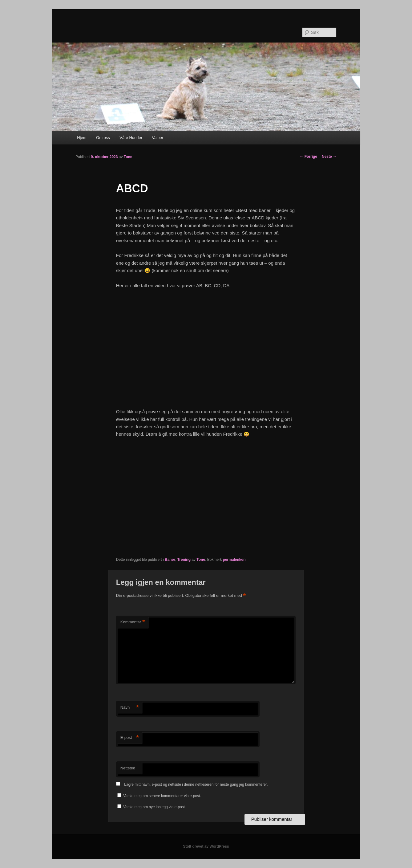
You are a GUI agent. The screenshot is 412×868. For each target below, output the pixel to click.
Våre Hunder (131, 138)
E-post (130, 738)
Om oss (103, 138)
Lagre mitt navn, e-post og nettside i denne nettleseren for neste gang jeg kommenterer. (196, 784)
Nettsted (128, 768)
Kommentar (133, 622)
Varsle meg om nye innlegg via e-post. (154, 807)
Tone (128, 157)
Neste (329, 157)
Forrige (308, 157)
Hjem (82, 138)
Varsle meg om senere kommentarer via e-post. (162, 796)
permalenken (234, 560)
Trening (184, 560)
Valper (158, 138)
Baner (170, 560)
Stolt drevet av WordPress (206, 846)
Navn (130, 708)
